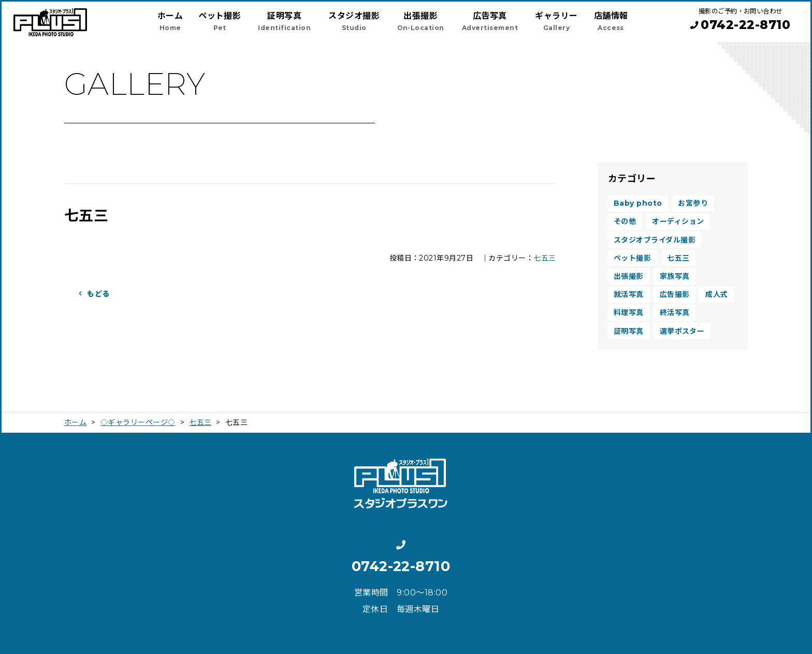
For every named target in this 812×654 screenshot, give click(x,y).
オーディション (678, 221)
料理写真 (629, 312)
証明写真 (629, 331)
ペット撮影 (632, 258)
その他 (625, 221)
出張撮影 (629, 276)
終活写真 (675, 312)
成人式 (716, 294)
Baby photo (638, 203)
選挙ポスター (682, 331)
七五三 (545, 258)
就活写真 (629, 294)
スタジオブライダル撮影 (655, 240)
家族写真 (675, 276)
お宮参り (693, 203)
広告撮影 (675, 294)
